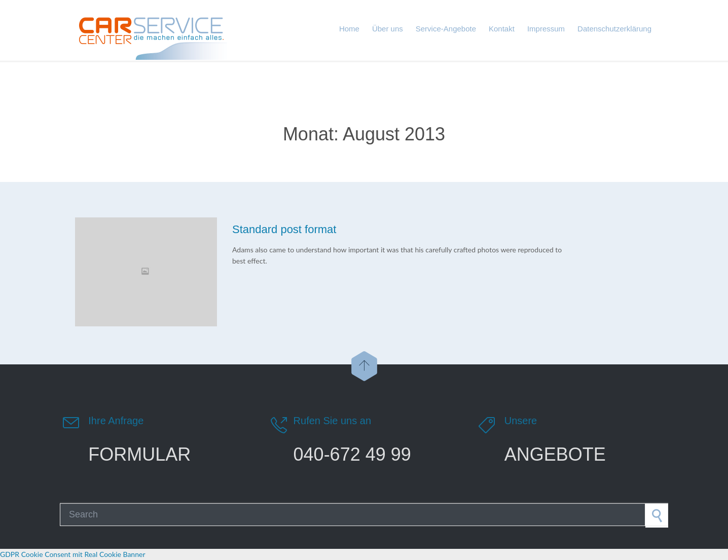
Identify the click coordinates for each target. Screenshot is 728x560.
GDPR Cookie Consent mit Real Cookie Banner (72, 554)
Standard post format (284, 229)
